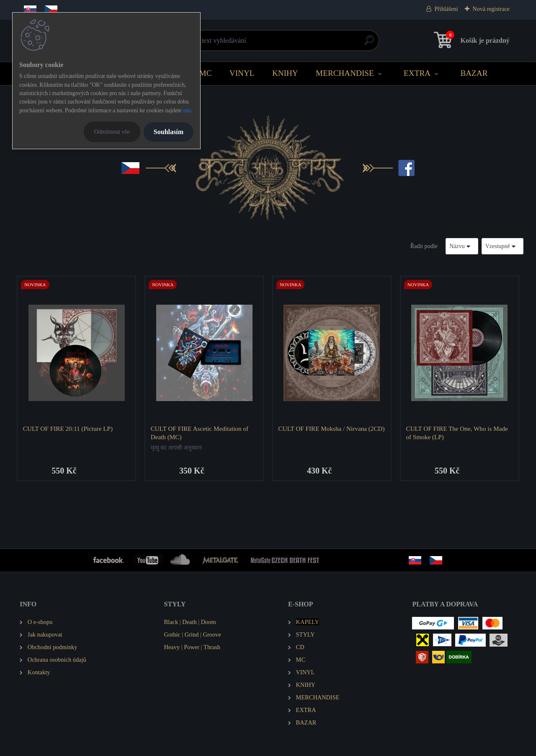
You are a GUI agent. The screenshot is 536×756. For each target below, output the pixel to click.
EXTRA (417, 73)
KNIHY (285, 73)
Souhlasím (169, 132)
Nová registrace (491, 9)
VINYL (242, 73)
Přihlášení (446, 9)
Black (171, 622)
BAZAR (474, 73)
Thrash (212, 647)
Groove (212, 635)
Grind (192, 635)
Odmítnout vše (112, 132)
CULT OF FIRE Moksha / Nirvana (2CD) (332, 428)
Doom (209, 622)
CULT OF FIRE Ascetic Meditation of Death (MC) (200, 433)
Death (189, 622)
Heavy (172, 647)
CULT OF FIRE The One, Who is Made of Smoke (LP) (457, 433)
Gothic (172, 635)
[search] (369, 43)
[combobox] (462, 246)
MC (206, 73)
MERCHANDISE (345, 73)
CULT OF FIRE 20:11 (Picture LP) (68, 428)
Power (192, 647)
